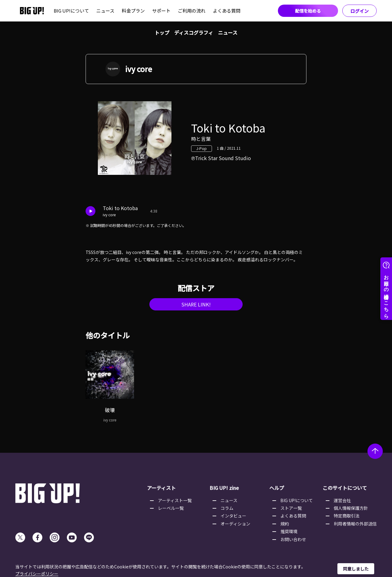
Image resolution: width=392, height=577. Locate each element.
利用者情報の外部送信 (355, 524)
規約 (285, 524)
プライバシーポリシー (37, 574)
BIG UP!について (71, 11)
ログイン (359, 11)
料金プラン (133, 11)
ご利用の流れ (192, 11)
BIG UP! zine (224, 488)
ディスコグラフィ (194, 33)
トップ (162, 33)
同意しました (356, 569)
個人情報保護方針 (351, 508)
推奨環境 (289, 531)
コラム (227, 508)
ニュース (105, 11)
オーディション (235, 524)
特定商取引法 (347, 516)
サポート (161, 11)
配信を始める (308, 11)
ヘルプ (277, 488)
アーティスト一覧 (175, 500)
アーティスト (161, 488)
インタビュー (233, 516)
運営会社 (342, 500)
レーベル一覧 (171, 508)
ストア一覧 (291, 508)
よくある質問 (227, 11)
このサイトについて (345, 488)
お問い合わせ (293, 539)
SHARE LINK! (196, 304)
